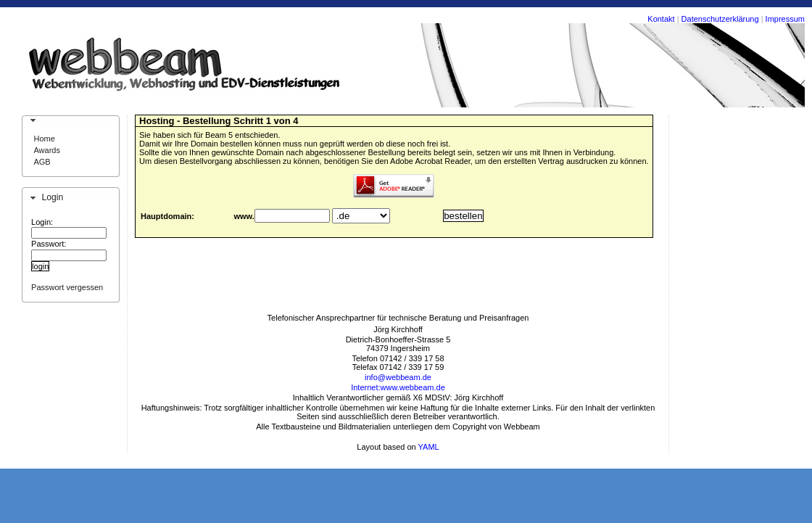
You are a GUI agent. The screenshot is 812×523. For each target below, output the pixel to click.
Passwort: (49, 244)
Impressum (785, 19)
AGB (42, 162)
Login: (42, 222)
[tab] (71, 120)
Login (53, 197)
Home (44, 139)
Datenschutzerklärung (720, 19)
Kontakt (661, 19)
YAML (429, 447)
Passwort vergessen (67, 287)
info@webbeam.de (398, 377)
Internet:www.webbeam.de (398, 387)
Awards (46, 150)
